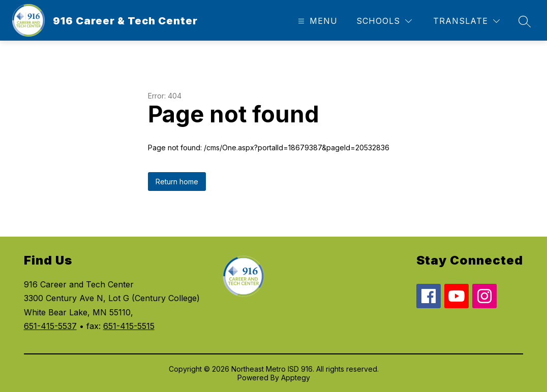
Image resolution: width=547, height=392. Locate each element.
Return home (177, 182)
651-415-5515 (129, 326)
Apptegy (296, 378)
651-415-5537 (50, 326)
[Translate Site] (466, 21)
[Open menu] (316, 21)
